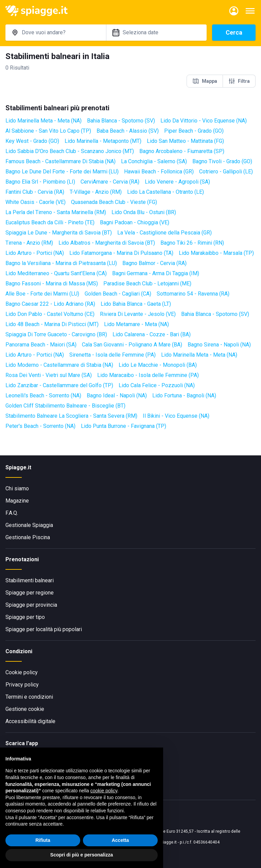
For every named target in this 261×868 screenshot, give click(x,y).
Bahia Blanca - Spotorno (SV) (121, 121)
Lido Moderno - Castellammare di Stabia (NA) (59, 365)
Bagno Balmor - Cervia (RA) (154, 263)
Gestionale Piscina (28, 537)
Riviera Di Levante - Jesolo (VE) (138, 314)
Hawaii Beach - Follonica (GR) (159, 172)
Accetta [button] (120, 840)
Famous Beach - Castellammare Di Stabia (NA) (60, 161)
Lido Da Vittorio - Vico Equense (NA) (204, 121)
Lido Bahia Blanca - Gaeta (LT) (136, 304)
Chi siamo (17, 488)
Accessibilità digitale (30, 721)
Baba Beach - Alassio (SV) (128, 131)
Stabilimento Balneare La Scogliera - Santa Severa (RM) (71, 416)
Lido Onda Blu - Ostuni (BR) (144, 212)
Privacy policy (22, 685)
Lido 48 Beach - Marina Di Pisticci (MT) (52, 324)
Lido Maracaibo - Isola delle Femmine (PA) (148, 375)
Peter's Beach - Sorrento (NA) (40, 426)
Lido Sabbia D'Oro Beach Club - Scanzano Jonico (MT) (70, 151)
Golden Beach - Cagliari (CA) (118, 294)
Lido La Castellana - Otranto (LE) (166, 192)
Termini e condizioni (29, 697)
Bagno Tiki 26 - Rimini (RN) (192, 243)
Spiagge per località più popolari (44, 629)
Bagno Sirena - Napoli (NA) (219, 345)
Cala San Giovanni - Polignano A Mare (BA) (132, 345)
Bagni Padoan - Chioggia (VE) (135, 222)
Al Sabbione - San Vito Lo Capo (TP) (48, 131)
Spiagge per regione (30, 593)
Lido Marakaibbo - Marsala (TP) (216, 253)
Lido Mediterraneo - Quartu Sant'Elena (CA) (56, 273)
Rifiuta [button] (43, 840)
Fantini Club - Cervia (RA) (35, 192)
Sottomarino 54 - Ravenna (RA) (193, 294)
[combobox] (56, 33)
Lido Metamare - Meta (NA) (136, 324)
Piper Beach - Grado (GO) (194, 131)
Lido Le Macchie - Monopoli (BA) (158, 365)
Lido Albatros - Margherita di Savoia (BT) (107, 243)
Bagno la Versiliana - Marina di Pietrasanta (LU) (61, 263)
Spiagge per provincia (31, 605)
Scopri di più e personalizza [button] (82, 855)
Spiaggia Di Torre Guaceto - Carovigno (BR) (56, 334)
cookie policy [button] (104, 791)
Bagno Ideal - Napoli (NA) (117, 395)
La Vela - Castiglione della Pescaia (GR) (164, 233)
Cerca (234, 32)
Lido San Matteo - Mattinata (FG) (185, 141)
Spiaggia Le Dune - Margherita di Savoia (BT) (59, 233)
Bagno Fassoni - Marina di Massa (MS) (52, 284)
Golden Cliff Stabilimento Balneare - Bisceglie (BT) (65, 406)
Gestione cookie (25, 709)
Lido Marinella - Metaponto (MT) (103, 141)
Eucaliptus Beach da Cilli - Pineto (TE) (50, 222)
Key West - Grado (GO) (32, 141)
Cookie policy (22, 672)
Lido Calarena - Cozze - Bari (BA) (152, 334)
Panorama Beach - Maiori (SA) (41, 345)
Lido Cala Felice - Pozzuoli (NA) (157, 385)
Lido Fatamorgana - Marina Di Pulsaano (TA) (121, 253)
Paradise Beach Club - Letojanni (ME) (147, 284)
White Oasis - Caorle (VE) (36, 202)
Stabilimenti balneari (30, 580)
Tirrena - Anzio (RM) (29, 243)
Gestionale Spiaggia (29, 525)
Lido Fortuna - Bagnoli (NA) (184, 395)
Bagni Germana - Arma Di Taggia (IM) (156, 273)
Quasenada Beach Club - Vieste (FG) (114, 202)
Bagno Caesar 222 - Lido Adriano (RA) (50, 304)
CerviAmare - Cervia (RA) (110, 182)
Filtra (239, 81)
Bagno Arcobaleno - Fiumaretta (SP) (182, 151)
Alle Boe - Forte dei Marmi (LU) (42, 294)
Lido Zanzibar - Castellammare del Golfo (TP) (59, 385)
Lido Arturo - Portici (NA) (35, 253)
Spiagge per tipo (25, 617)
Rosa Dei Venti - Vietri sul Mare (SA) (49, 375)
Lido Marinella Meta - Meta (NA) (43, 121)
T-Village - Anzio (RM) (96, 192)
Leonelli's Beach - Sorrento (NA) (43, 395)
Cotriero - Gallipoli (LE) (226, 172)
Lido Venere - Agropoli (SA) (177, 182)
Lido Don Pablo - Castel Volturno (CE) (50, 314)
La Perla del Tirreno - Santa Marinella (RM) (56, 212)
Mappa (205, 81)
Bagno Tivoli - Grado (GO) (222, 161)
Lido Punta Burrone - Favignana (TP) (124, 426)
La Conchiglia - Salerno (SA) (154, 161)
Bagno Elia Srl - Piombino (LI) (40, 182)
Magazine (17, 501)
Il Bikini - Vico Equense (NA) (176, 416)
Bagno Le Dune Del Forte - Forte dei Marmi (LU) (62, 172)
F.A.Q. (12, 513)
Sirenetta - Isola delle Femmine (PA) (112, 355)
